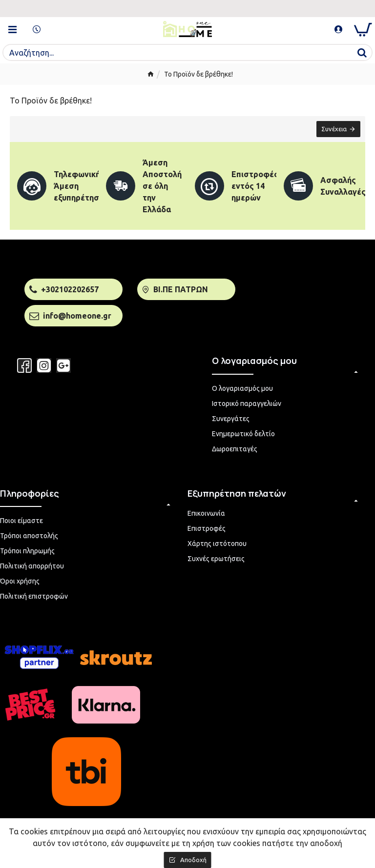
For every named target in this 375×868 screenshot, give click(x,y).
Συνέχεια (334, 129)
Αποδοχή (193, 860)
